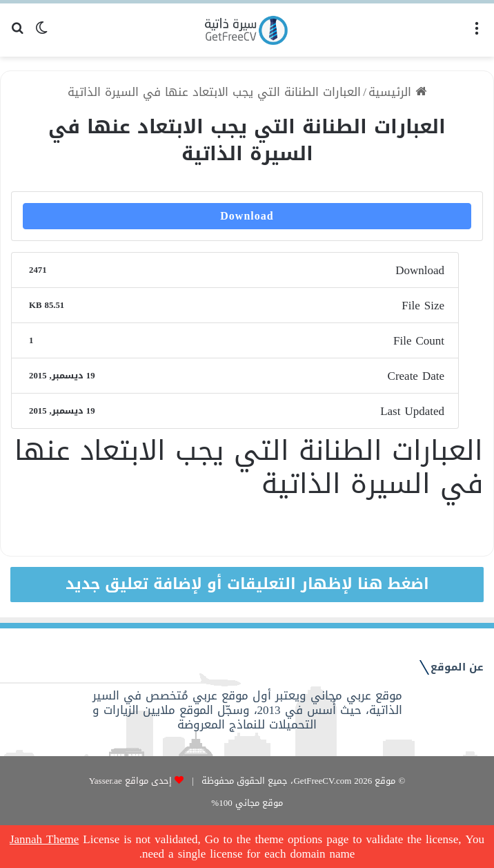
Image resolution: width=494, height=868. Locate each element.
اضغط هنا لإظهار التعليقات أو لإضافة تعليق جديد (247, 584)
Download (247, 216)
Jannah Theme (44, 839)
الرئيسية (397, 92)
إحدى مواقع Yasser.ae (130, 781)
